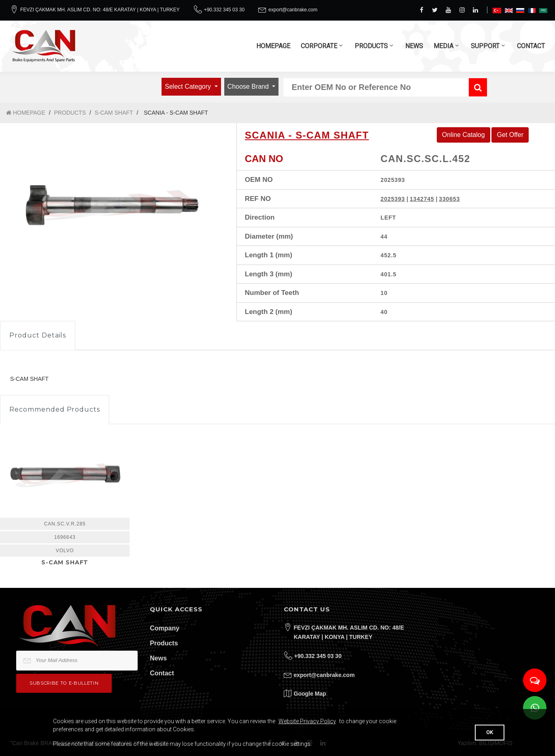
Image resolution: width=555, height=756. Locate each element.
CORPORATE (319, 46)
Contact (162, 673)
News (158, 658)
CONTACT (531, 46)
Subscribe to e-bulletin (64, 683)
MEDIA (443, 46)
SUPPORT (485, 46)
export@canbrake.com (293, 10)
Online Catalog (464, 135)
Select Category (189, 86)
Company (165, 628)
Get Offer (510, 135)
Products (164, 643)
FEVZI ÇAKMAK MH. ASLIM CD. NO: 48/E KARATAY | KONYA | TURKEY (100, 10)
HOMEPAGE (273, 46)
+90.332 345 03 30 (224, 10)
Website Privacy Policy (307, 721)
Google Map (310, 694)
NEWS (414, 46)
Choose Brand (249, 86)
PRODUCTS (371, 46)
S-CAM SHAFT (114, 113)
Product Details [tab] (38, 335)
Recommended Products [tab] (55, 409)
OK (490, 732)
